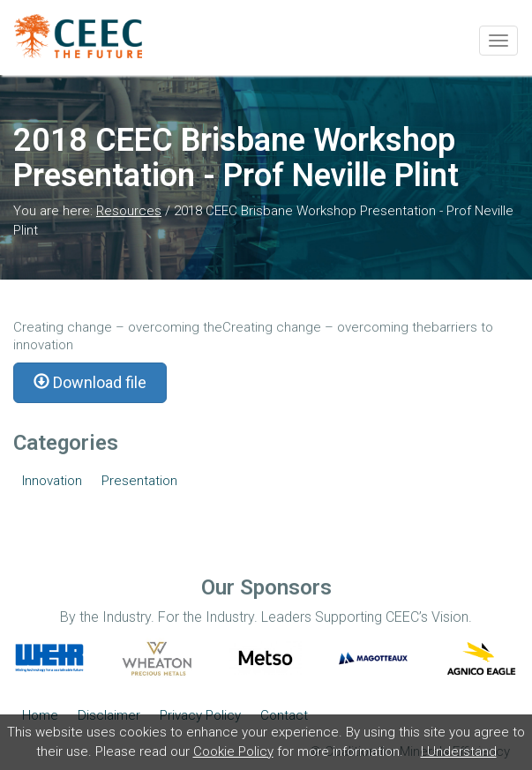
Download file (90, 382)
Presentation (139, 481)
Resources (129, 211)
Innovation (52, 481)
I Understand (459, 751)
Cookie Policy (233, 751)
